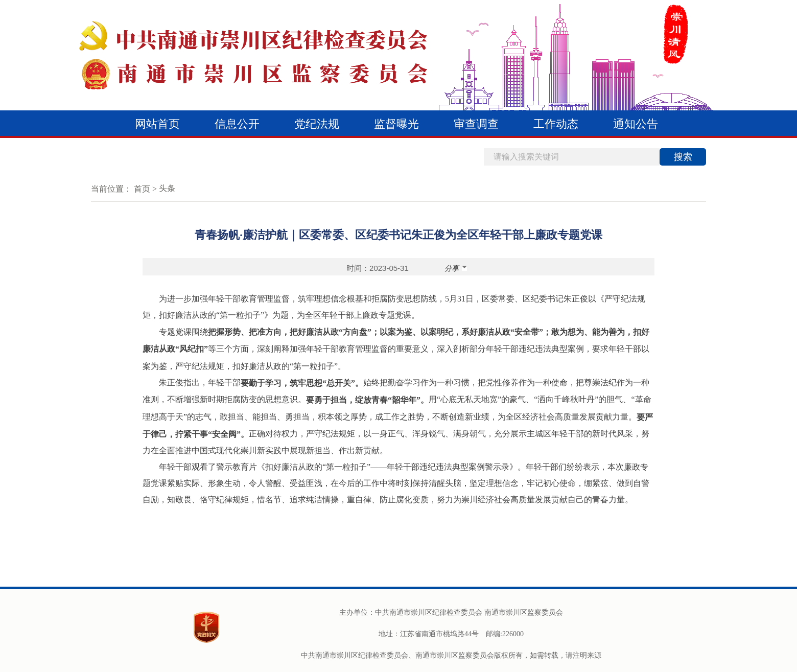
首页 (142, 189)
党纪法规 (317, 124)
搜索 (683, 157)
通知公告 (636, 124)
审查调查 (476, 124)
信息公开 (237, 124)
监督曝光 (396, 124)
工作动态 (556, 124)
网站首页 (157, 124)
